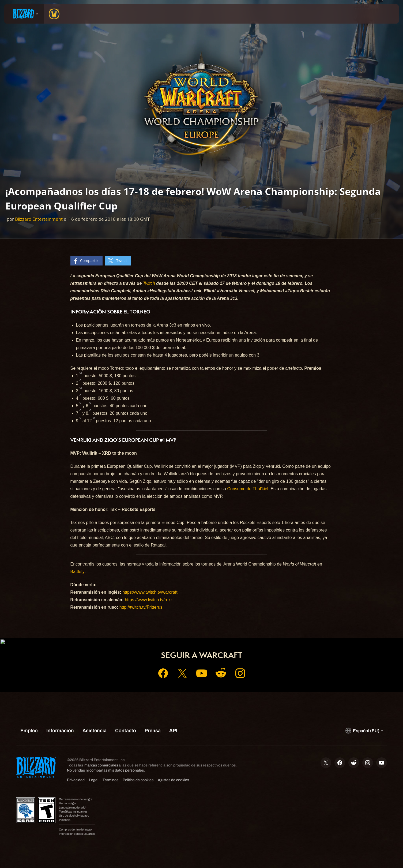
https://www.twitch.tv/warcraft (150, 592)
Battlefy (78, 572)
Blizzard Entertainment (39, 219)
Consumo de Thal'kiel (248, 489)
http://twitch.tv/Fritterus (141, 607)
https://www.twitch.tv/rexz (149, 600)
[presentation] (24, 14)
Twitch (149, 283)
